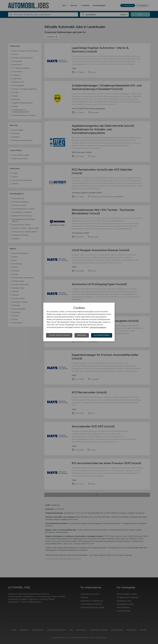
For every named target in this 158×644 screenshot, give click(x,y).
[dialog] (79, 322)
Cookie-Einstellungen (59, 335)
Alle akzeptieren (102, 335)
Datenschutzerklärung (98, 327)
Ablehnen (82, 335)
